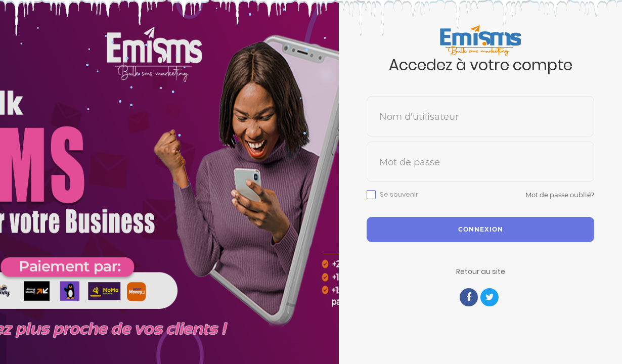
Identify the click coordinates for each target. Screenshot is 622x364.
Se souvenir (399, 195)
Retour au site (481, 271)
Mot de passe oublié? (560, 195)
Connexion (481, 229)
